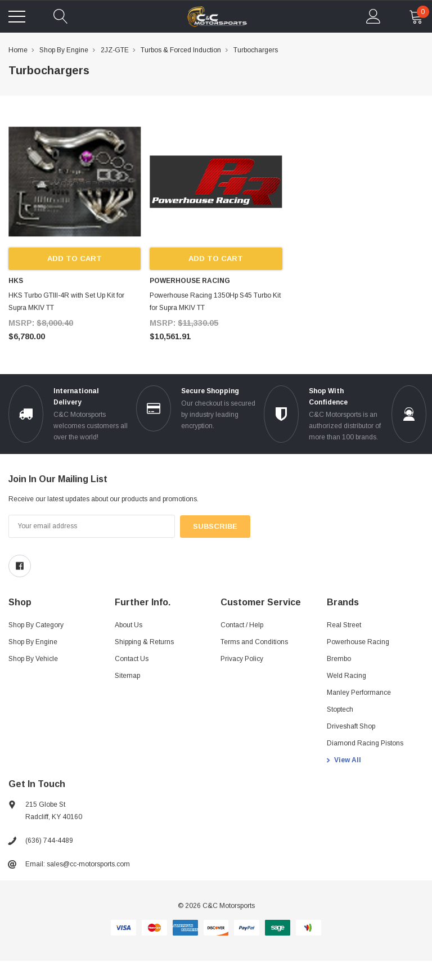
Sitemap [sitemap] (127, 676)
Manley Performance (359, 693)
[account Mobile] (373, 16)
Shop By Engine (33, 642)
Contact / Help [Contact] (242, 625)
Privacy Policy (242, 659)
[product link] (75, 181)
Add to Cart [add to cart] (75, 259)
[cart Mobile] (416, 16)
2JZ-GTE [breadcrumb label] (115, 50)
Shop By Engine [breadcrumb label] (64, 50)
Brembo (339, 659)
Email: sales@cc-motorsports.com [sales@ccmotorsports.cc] (78, 864)
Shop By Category (36, 625)
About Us (129, 625)
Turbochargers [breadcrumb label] (256, 50)
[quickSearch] (61, 16)
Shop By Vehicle (33, 659)
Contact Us (132, 659)
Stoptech (340, 709)
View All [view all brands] (348, 760)
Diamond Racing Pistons (365, 743)
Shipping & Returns (144, 642)
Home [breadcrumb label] (18, 50)
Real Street (344, 625)
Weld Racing (346, 676)
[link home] (217, 17)
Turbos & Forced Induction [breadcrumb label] (181, 50)
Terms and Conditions (254, 642)
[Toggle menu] (17, 16)
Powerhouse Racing (358, 642)
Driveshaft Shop (351, 726)
